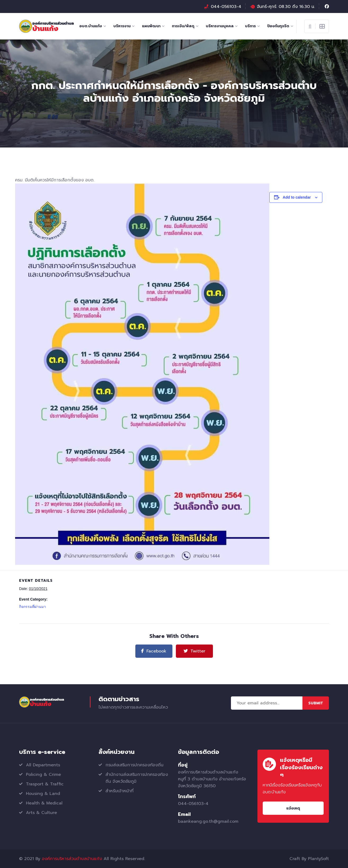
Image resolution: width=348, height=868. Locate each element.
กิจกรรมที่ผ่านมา (32, 607)
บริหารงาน (122, 26)
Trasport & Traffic (45, 784)
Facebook (154, 651)
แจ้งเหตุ (293, 808)
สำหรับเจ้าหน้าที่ (119, 791)
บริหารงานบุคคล (220, 26)
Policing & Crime (43, 775)
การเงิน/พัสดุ (183, 26)
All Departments (43, 765)
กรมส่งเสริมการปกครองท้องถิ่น (134, 765)
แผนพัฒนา (151, 26)
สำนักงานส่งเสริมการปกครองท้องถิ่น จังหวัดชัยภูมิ (137, 778)
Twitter (194, 651)
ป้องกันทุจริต (278, 26)
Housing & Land (43, 794)
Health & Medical (44, 803)
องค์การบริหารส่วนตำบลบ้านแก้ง (72, 859)
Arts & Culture (41, 813)
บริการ (250, 26)
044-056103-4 (226, 7)
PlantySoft (318, 859)
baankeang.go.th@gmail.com (208, 821)
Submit (316, 703)
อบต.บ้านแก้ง (91, 26)
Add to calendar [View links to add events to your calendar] (297, 197)
